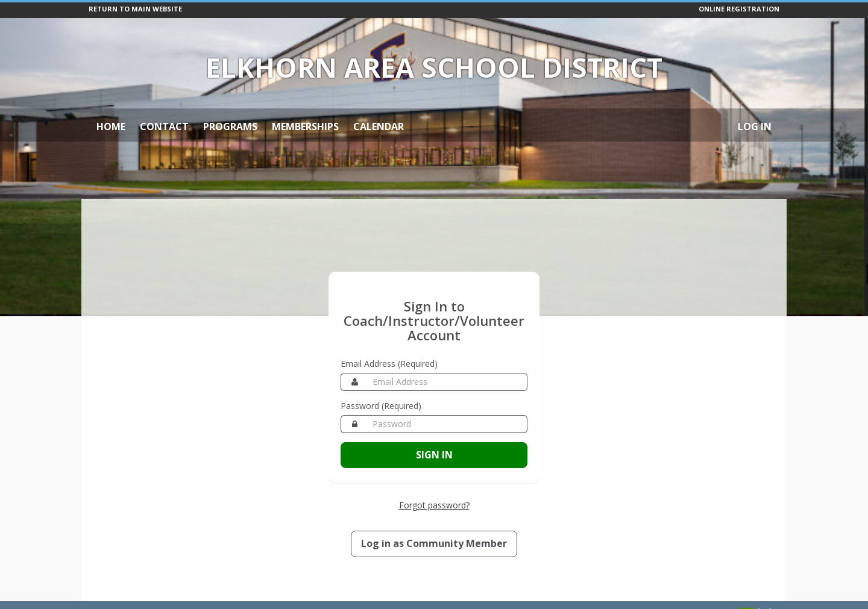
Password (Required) (381, 406)
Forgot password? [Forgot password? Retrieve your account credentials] (434, 505)
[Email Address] (448, 382)
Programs (230, 126)
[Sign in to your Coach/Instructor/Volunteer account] (434, 455)
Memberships (305, 126)
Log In (755, 126)
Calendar (379, 126)
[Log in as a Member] (434, 544)
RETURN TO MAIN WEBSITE (135, 9)
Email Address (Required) (389, 364)
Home (111, 126)
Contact (164, 126)
